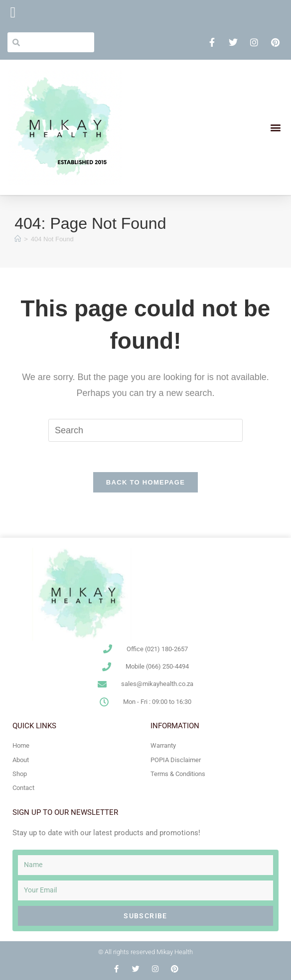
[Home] (18, 239)
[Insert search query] (145, 430)
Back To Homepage (145, 482)
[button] (275, 128)
